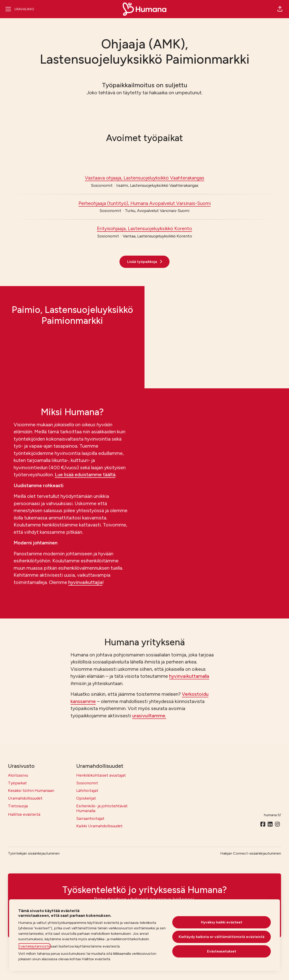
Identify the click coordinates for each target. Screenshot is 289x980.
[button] (280, 9)
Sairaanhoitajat (90, 818)
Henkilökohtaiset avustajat (101, 775)
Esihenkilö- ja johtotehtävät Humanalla (102, 808)
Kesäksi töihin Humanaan (31, 790)
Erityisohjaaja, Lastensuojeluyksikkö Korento (144, 229)
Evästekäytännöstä (34, 946)
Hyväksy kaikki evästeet (222, 922)
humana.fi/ (273, 815)
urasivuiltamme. (149, 716)
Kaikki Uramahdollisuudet (99, 826)
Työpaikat (17, 783)
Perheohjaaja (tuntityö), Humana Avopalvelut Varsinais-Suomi (145, 203)
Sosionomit (87, 783)
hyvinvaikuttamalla (189, 676)
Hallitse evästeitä (24, 814)
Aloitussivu (18, 775)
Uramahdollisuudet (25, 798)
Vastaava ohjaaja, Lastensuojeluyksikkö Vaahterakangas (145, 178)
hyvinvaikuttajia (85, 582)
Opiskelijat (86, 798)
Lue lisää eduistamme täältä (85, 475)
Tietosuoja (18, 806)
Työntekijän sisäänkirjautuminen (34, 853)
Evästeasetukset (222, 951)
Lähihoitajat (87, 790)
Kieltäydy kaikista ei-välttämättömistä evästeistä (222, 937)
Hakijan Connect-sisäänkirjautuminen (251, 853)
